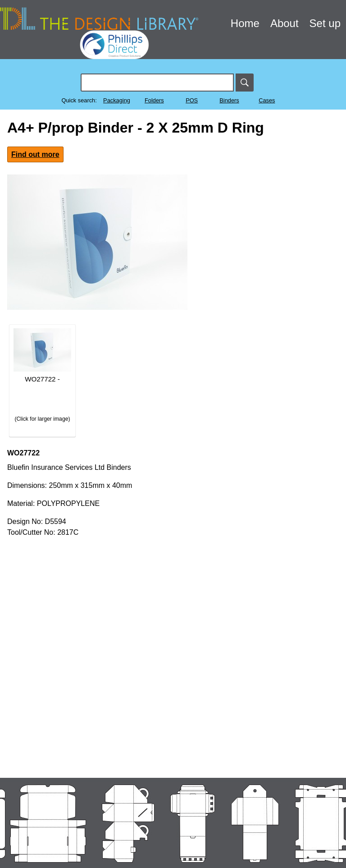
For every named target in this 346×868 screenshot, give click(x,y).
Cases (267, 100)
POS (192, 100)
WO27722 (23, 453)
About (285, 23)
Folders (154, 100)
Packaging (117, 100)
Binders (229, 100)
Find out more (35, 154)
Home (245, 23)
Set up (325, 23)
